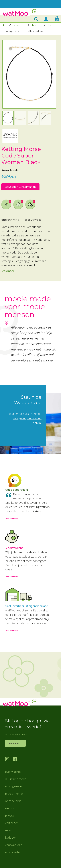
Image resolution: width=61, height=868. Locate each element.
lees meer (8, 271)
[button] (7, 74)
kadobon (11, 837)
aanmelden (15, 743)
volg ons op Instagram (9, 759)
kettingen (36, 25)
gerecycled (18, 204)
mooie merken (14, 794)
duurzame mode (16, 779)
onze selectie (13, 801)
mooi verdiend (14, 852)
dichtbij (30, 204)
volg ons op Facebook (17, 759)
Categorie (11, 31)
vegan (6, 204)
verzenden (12, 823)
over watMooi (14, 772)
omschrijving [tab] (10, 220)
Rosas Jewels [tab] (32, 220)
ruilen (9, 830)
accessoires (18, 25)
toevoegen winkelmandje (20, 187)
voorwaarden (14, 845)
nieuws (9, 808)
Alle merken (35, 31)
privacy (10, 815)
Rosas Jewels (10, 170)
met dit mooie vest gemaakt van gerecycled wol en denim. (24, 418)
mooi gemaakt (14, 786)
